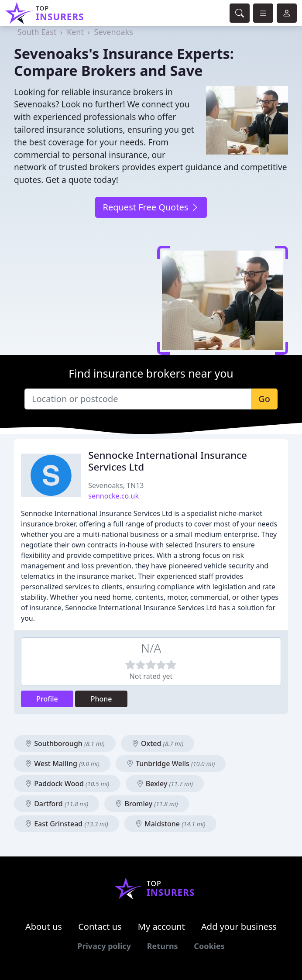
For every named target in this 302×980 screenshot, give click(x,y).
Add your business (239, 927)
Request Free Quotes (151, 207)
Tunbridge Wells (171, 763)
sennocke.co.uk (113, 496)
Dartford (57, 804)
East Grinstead (67, 824)
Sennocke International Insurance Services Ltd (168, 461)
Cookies (209, 946)
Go (264, 399)
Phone (101, 699)
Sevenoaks (114, 32)
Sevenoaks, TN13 (116, 485)
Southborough (65, 743)
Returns (163, 946)
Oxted (158, 743)
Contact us (100, 927)
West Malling (62, 763)
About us (44, 927)
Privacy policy (104, 946)
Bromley (146, 804)
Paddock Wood (67, 784)
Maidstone (170, 824)
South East (37, 32)
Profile (47, 699)
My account (161, 927)
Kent (75, 32)
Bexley (165, 784)
